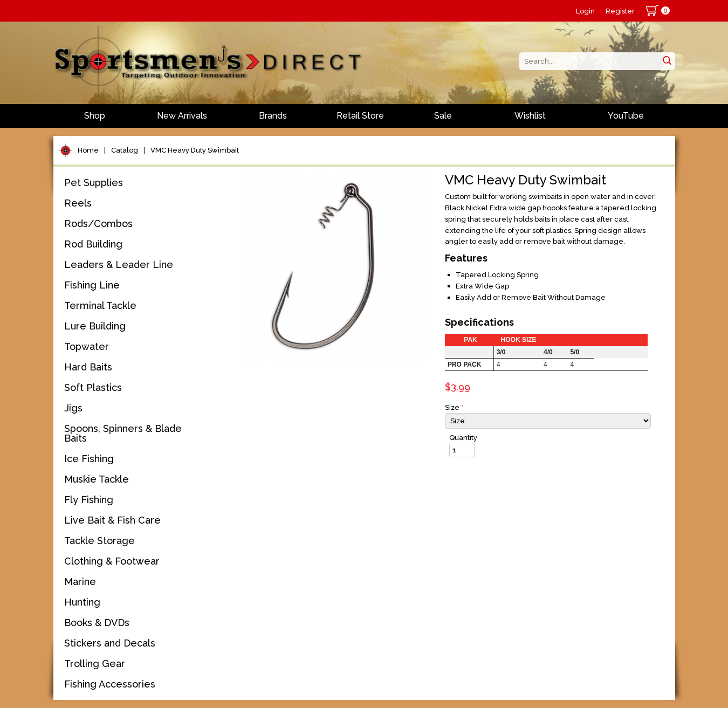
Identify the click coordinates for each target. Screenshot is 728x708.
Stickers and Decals (110, 643)
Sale (443, 116)
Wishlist (530, 116)
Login (585, 11)
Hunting (82, 602)
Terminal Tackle (100, 305)
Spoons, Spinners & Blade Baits (123, 433)
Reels (78, 203)
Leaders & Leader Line (119, 264)
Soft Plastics (93, 387)
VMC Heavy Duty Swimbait (195, 150)
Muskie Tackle (97, 479)
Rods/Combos (98, 224)
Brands (273, 116)
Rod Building (93, 244)
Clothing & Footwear (112, 561)
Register (620, 11)
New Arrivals (182, 116)
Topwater (87, 346)
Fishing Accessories (110, 684)
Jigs (73, 408)
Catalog (125, 150)
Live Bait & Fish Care (112, 520)
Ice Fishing (89, 459)
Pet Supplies (94, 183)
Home (88, 150)
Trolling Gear (95, 664)
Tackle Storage (99, 541)
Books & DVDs (97, 623)
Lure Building (95, 326)
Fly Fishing (89, 500)
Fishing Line (92, 285)
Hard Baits (88, 367)
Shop (95, 116)
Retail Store (360, 116)
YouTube (626, 116)
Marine (80, 582)
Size (454, 407)
